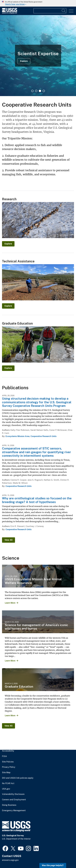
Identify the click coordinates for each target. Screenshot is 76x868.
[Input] (50, 11)
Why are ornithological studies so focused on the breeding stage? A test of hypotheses (37, 500)
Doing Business (9, 805)
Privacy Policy (9, 767)
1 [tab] (32, 91)
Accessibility (8, 751)
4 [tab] (44, 91)
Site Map (6, 773)
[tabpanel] (38, 56)
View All (9, 540)
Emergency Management (14, 811)
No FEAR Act (8, 783)
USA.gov (6, 789)
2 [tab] (36, 91)
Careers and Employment (14, 800)
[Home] (10, 13)
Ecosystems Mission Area (18, 436)
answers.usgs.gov (10, 860)
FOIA (4, 756)
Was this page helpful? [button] (53, 865)
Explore (24, 61)
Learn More (10, 603)
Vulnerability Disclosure (13, 794)
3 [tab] (40, 91)
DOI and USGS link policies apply (18, 778)
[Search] (64, 11)
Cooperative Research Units (43, 436)
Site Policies (8, 762)
